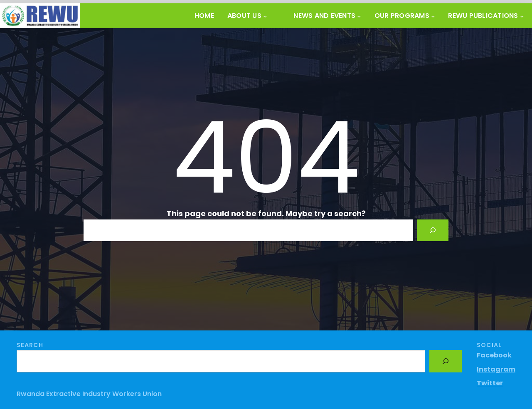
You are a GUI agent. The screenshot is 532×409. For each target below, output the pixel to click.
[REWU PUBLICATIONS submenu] (522, 16)
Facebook (494, 355)
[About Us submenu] (265, 16)
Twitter (490, 383)
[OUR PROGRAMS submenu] (433, 16)
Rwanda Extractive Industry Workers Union (89, 394)
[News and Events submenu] (359, 16)
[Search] (433, 230)
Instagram (496, 369)
